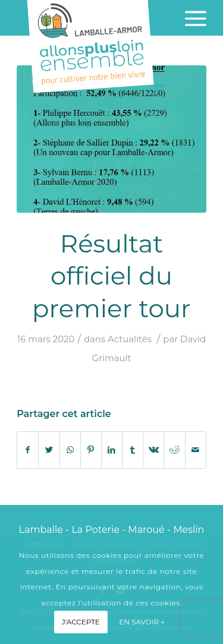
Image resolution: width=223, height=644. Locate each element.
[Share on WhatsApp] (70, 450)
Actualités (130, 339)
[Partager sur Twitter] (49, 450)
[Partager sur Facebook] (28, 450)
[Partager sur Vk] (153, 450)
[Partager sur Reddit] (174, 450)
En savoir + (142, 622)
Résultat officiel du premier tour (111, 276)
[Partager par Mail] (196, 450)
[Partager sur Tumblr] (133, 450)
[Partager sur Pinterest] (91, 450)
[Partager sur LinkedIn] (112, 450)
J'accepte (81, 622)
